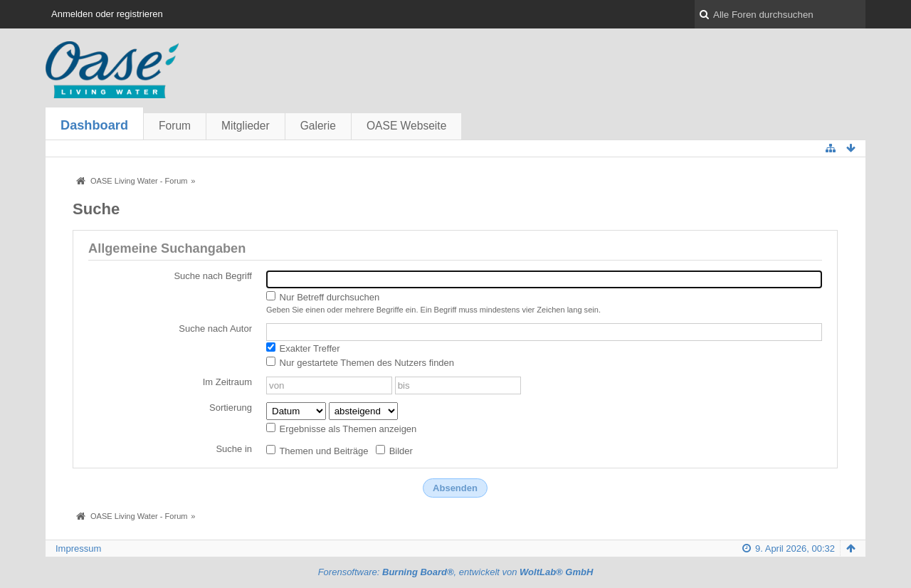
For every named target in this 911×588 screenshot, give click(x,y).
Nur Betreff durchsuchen (323, 297)
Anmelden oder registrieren (107, 14)
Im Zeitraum (227, 382)
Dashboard (94, 125)
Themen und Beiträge (317, 451)
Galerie (318, 126)
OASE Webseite (406, 126)
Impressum (78, 548)
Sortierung (231, 408)
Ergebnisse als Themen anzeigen (341, 429)
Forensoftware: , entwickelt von (456, 572)
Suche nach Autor (215, 329)
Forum (175, 126)
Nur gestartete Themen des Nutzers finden (360, 362)
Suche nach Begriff (213, 276)
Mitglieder (246, 126)
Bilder (394, 451)
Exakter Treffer (303, 348)
